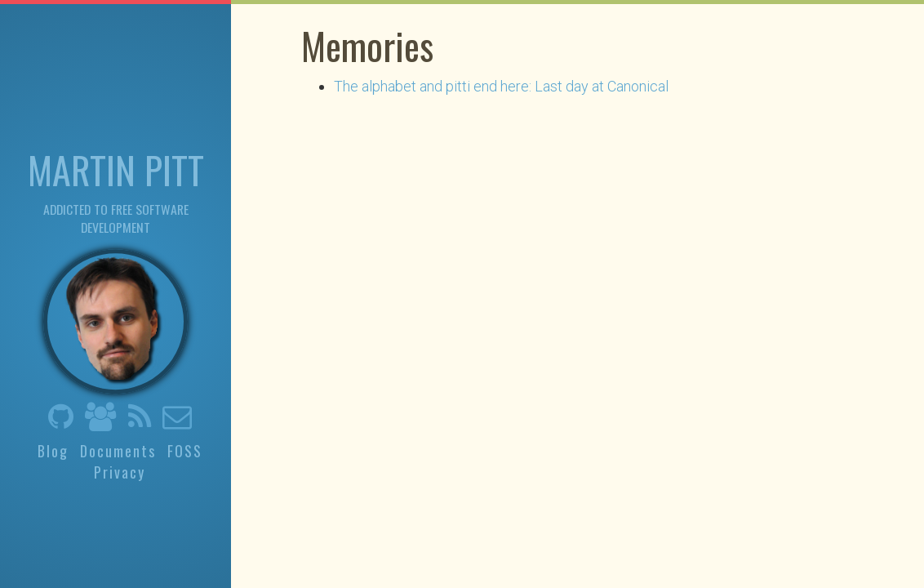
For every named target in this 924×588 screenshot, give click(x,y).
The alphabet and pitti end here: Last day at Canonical (501, 86)
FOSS (185, 451)
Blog (53, 451)
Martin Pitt (116, 169)
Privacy (120, 473)
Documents (118, 451)
